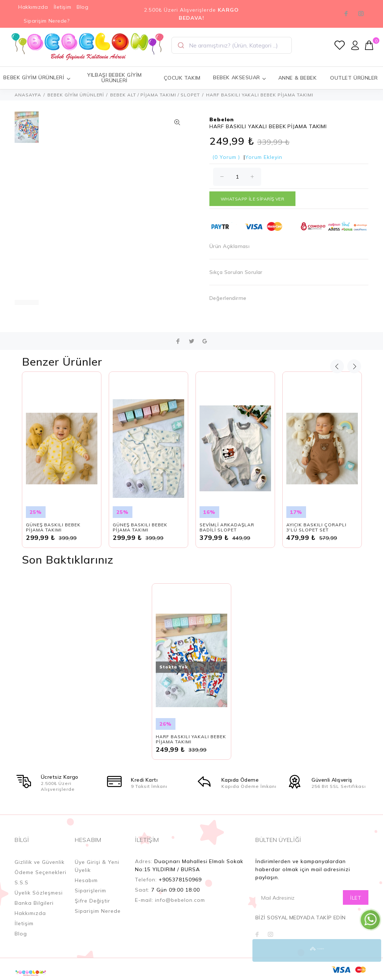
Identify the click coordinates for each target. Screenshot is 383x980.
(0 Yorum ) (226, 157)
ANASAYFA (28, 95)
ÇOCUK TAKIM (182, 78)
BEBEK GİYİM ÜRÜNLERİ (76, 95)
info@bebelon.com (180, 900)
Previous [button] (337, 366)
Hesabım (86, 880)
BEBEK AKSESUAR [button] (240, 78)
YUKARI (370, 950)
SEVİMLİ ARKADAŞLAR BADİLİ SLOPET (227, 527)
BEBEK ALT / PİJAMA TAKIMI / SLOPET (155, 95)
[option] (27, 131)
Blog (82, 7)
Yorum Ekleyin (264, 157)
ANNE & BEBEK (298, 78)
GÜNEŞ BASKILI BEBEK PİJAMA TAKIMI (53, 527)
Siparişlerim (90, 891)
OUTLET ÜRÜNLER (354, 78)
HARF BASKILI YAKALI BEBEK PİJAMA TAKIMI (191, 739)
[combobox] (232, 45)
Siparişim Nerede (98, 911)
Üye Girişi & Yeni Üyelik (97, 866)
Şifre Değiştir (92, 901)
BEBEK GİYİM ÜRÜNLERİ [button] (37, 78)
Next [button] (354, 366)
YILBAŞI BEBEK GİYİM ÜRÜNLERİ (115, 78)
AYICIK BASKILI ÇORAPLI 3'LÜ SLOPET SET (316, 527)
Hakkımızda (33, 7)
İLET (356, 898)
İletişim (62, 7)
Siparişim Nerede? (47, 21)
